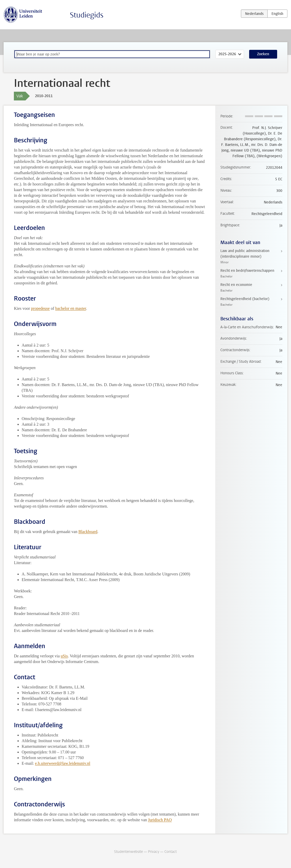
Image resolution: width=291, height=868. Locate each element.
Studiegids (87, 15)
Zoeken (263, 54)
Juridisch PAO (160, 820)
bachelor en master (71, 308)
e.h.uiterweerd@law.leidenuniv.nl (63, 763)
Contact (171, 852)
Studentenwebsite (128, 852)
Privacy (154, 852)
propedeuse (40, 308)
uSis (64, 656)
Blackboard (88, 532)
